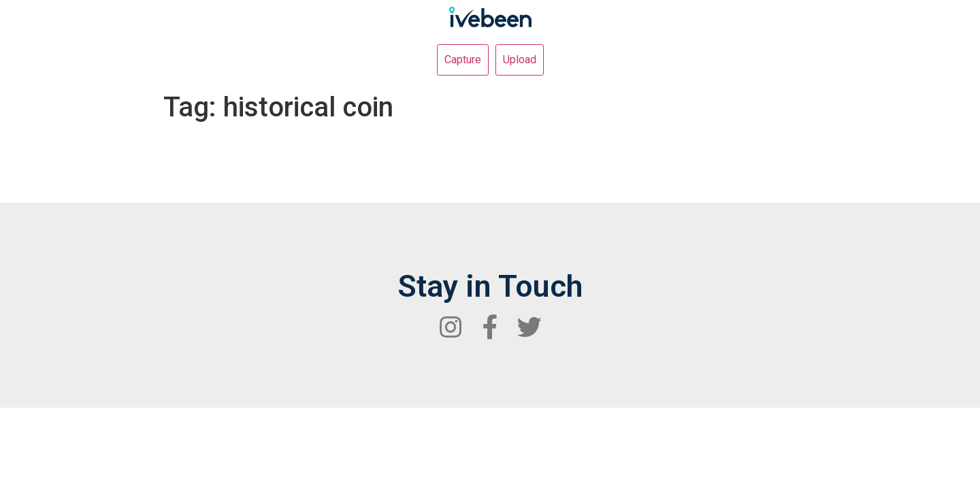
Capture (463, 60)
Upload (520, 60)
